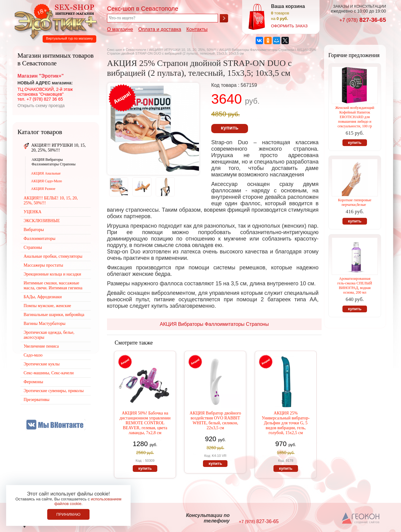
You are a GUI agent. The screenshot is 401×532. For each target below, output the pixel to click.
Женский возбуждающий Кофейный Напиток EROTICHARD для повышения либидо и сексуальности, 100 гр (355, 117)
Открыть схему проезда (41, 106)
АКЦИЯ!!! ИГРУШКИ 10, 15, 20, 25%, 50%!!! (183, 50)
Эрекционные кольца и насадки (52, 274)
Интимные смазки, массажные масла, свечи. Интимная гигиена (53, 285)
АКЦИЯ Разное (43, 189)
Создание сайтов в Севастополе (361, 519)
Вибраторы (34, 230)
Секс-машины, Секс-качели (49, 373)
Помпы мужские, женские (47, 306)
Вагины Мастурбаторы (44, 324)
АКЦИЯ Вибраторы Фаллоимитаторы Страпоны (257, 50)
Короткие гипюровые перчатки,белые (355, 202)
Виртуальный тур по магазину (69, 38)
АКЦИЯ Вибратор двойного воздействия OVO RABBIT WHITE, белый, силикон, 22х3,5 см (216, 420)
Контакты (197, 29)
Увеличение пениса (41, 346)
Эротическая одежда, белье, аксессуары (49, 335)
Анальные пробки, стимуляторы (53, 256)
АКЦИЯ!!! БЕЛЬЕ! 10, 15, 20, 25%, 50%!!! (51, 200)
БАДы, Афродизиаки (43, 297)
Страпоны (33, 247)
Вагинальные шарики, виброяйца (54, 315)
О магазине (120, 29)
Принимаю (69, 514)
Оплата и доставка (160, 29)
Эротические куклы (42, 364)
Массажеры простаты (43, 265)
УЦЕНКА (32, 212)
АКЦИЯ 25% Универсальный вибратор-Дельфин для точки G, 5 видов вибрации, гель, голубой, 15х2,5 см (286, 423)
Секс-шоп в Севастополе (127, 50)
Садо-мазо (33, 355)
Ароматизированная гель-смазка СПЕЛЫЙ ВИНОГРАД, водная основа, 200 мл (355, 285)
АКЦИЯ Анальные (46, 173)
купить (229, 128)
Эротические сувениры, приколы (54, 391)
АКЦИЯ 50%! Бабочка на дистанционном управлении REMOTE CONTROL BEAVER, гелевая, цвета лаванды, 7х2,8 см (145, 423)
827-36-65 (363, 20)
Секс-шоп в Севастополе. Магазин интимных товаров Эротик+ (54, 21)
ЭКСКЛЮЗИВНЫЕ (42, 221)
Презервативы (36, 400)
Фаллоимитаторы (40, 239)
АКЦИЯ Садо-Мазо (46, 181)
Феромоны (33, 382)
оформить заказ (289, 26)
